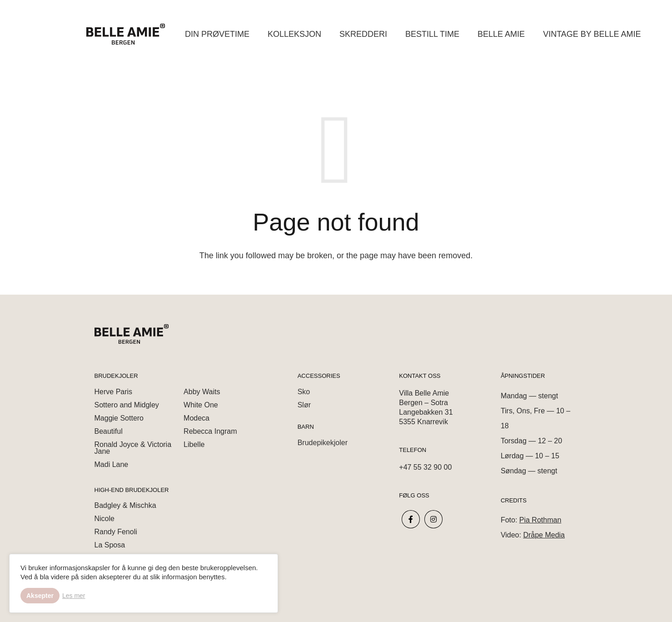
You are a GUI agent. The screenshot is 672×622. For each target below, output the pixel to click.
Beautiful (109, 431)
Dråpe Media (544, 535)
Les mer (74, 596)
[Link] (126, 34)
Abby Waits (202, 392)
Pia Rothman (540, 520)
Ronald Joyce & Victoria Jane (133, 448)
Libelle (194, 444)
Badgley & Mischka (125, 505)
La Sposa (110, 545)
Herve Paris (114, 392)
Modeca (197, 418)
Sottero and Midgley (127, 405)
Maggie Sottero (119, 418)
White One (201, 405)
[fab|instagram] (434, 519)
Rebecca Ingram (210, 431)
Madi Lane (112, 464)
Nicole (105, 519)
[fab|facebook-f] (411, 519)
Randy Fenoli (116, 532)
